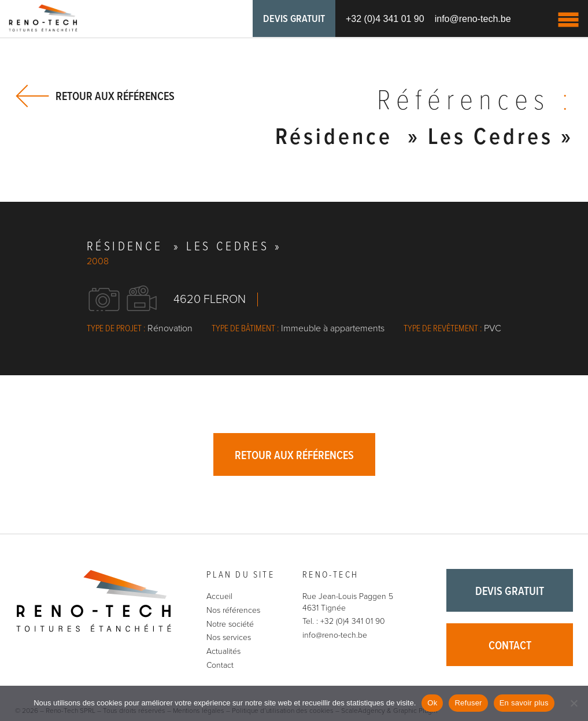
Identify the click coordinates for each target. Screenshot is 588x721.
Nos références (233, 610)
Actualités (223, 651)
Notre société (230, 624)
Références (475, 102)
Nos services (229, 637)
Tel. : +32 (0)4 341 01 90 (344, 621)
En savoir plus (524, 703)
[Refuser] (574, 703)
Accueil (219, 596)
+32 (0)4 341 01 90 (385, 19)
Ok (432, 703)
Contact (220, 665)
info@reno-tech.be (473, 19)
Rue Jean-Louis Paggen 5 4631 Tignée (348, 602)
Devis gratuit (294, 19)
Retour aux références (115, 96)
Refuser (468, 703)
